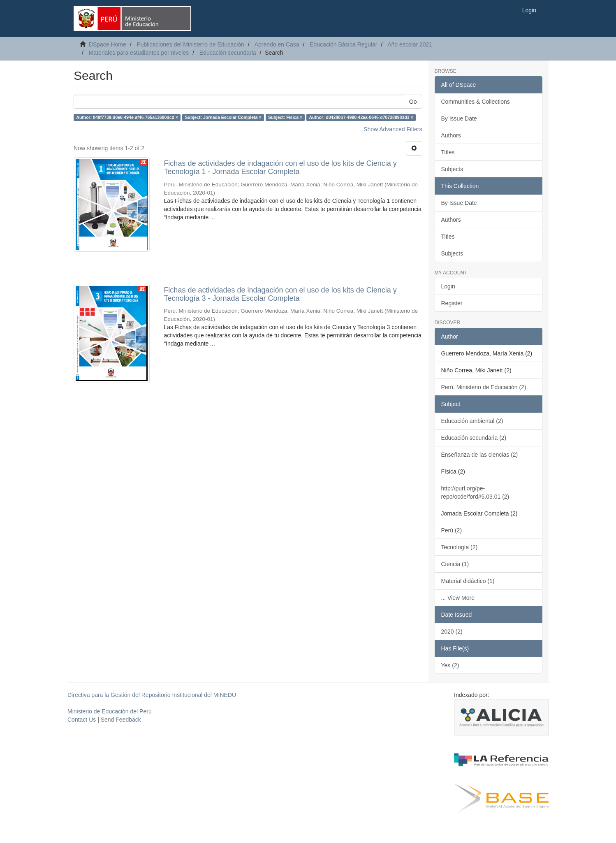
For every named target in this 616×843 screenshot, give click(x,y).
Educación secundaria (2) (474, 438)
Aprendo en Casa (277, 44)
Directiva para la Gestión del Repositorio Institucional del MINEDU (152, 695)
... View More (458, 598)
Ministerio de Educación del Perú (110, 711)
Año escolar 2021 (410, 44)
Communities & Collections (476, 102)
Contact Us (82, 720)
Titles (448, 152)
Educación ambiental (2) (472, 421)
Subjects (452, 169)
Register (452, 303)
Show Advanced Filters (393, 129)
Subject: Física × (285, 117)
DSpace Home (108, 44)
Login (448, 286)
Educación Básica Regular (343, 44)
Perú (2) (452, 530)
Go (413, 102)
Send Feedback (121, 720)
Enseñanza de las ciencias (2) (480, 455)
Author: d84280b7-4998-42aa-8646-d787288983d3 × (361, 117)
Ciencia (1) (455, 564)
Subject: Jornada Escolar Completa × (223, 117)
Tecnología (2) (460, 547)
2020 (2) (452, 632)
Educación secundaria (228, 53)
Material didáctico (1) (468, 581)
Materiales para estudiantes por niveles (139, 53)
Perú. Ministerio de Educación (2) (484, 387)
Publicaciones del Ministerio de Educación (190, 44)
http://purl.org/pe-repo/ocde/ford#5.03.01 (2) (475, 492)
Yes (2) (450, 665)
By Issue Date (459, 118)
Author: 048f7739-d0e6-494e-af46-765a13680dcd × (127, 117)
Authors (451, 135)
